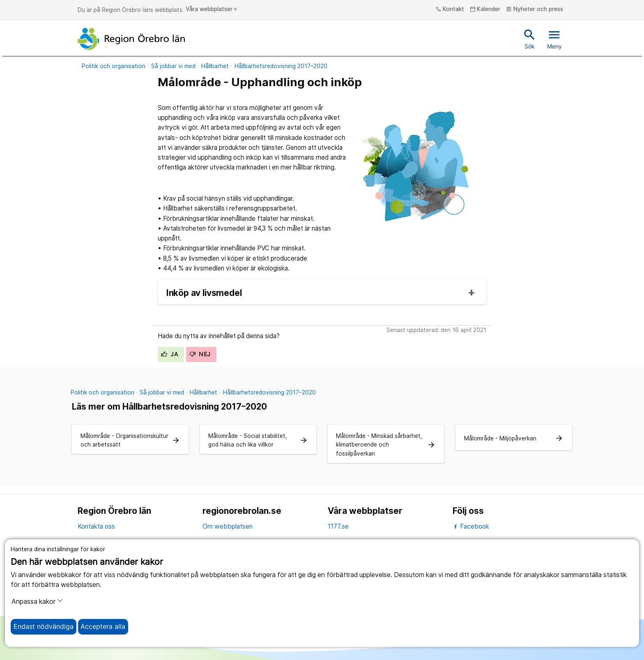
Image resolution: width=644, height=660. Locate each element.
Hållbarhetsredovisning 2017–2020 (281, 66)
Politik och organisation (114, 66)
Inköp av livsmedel (204, 293)
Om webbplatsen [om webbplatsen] (228, 526)
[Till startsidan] (131, 39)
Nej (200, 354)
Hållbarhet (215, 66)
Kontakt (450, 9)
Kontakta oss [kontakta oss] (96, 526)
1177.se (338, 526)
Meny (554, 39)
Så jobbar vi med (173, 66)
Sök (530, 39)
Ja (169, 354)
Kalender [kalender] (485, 9)
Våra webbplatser (212, 9)
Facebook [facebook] (471, 526)
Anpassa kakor (37, 601)
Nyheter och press (535, 9)
